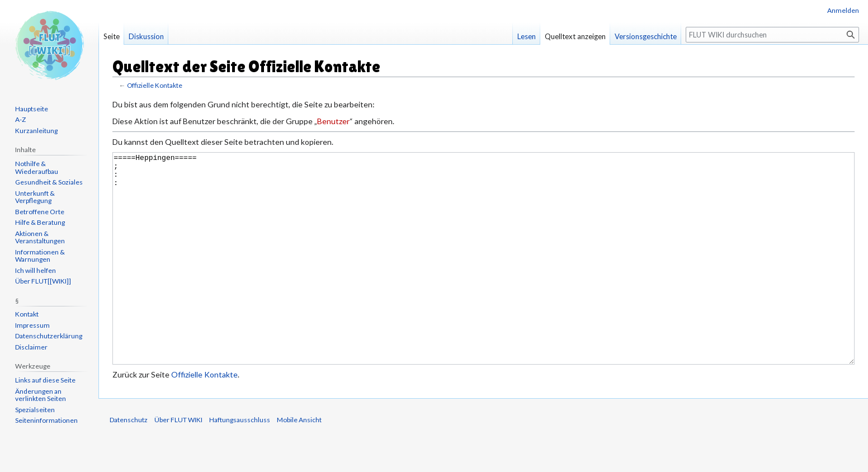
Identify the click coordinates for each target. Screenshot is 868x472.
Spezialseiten (35, 410)
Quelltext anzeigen (575, 36)
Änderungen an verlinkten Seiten (41, 395)
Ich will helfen (36, 270)
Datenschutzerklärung (49, 336)
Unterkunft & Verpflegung (35, 197)
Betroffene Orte (40, 212)
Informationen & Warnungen (40, 256)
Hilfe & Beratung (40, 222)
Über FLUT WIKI (178, 462)
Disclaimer (31, 347)
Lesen (527, 36)
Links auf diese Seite (45, 380)
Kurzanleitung (36, 131)
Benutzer (333, 121)
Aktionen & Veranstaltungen (40, 237)
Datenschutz (129, 462)
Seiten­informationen (46, 420)
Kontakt (27, 314)
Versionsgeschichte (646, 36)
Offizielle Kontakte (155, 85)
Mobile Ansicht (299, 462)
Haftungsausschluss (240, 462)
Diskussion (146, 36)
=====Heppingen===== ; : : (483, 279)
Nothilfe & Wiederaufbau (37, 167)
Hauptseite (32, 109)
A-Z (20, 119)
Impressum (32, 325)
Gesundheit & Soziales (49, 182)
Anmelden (843, 10)
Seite (112, 36)
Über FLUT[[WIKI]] (43, 281)
